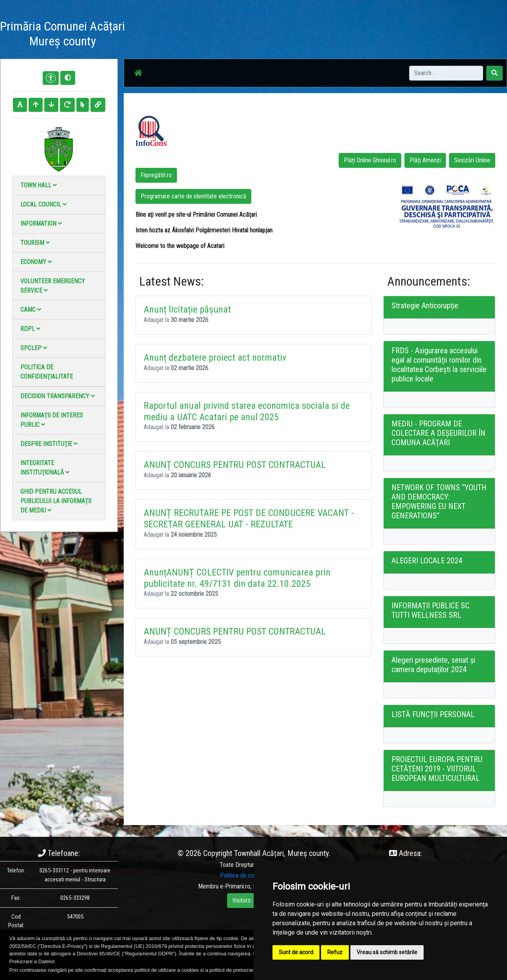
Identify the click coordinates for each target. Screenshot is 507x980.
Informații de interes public (52, 420)
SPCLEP (34, 348)
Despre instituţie (49, 444)
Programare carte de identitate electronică (193, 196)
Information (41, 224)
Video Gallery (308, 35)
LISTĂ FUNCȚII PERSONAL (433, 714)
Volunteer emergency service (53, 286)
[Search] (446, 73)
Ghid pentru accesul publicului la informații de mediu (56, 501)
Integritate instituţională (45, 468)
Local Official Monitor (389, 35)
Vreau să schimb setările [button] (387, 952)
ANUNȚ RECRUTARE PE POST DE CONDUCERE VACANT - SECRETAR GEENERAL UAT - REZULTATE (249, 519)
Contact (344, 35)
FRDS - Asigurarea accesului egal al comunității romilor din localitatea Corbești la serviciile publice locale (439, 365)
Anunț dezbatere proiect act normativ (215, 358)
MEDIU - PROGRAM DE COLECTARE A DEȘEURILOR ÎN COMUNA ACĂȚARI (438, 433)
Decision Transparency (58, 396)
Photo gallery (265, 35)
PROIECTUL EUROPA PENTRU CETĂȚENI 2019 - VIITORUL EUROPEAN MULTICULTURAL (437, 769)
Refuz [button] (335, 952)
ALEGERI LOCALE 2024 (427, 561)
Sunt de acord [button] (296, 952)
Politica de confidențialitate (47, 372)
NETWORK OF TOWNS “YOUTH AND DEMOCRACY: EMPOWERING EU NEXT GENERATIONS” (439, 502)
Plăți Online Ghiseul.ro (370, 160)
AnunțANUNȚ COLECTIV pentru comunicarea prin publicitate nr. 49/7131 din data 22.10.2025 (237, 578)
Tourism (35, 243)
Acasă (207, 35)
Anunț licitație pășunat (187, 309)
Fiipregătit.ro (156, 175)
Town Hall (39, 185)
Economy (36, 262)
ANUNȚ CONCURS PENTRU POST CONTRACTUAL (235, 465)
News (232, 35)
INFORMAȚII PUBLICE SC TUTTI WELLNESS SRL (430, 610)
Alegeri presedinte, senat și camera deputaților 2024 (433, 665)
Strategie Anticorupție (425, 306)
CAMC (31, 310)
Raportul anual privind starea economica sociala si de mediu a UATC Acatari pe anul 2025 (247, 411)
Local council (43, 204)
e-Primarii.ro (235, 886)
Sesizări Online (472, 160)
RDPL (30, 329)
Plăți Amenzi (425, 160)
